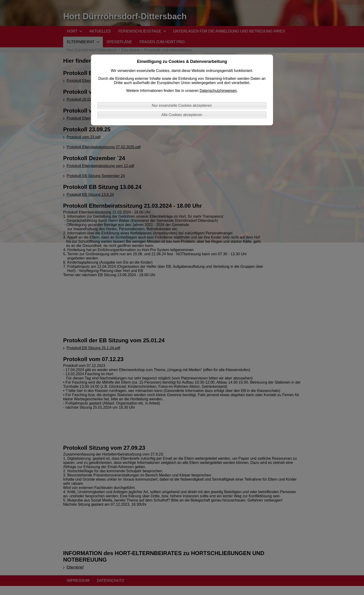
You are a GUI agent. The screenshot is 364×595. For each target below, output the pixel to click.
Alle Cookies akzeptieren (182, 115)
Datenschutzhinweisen (218, 91)
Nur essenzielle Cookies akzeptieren (182, 105)
